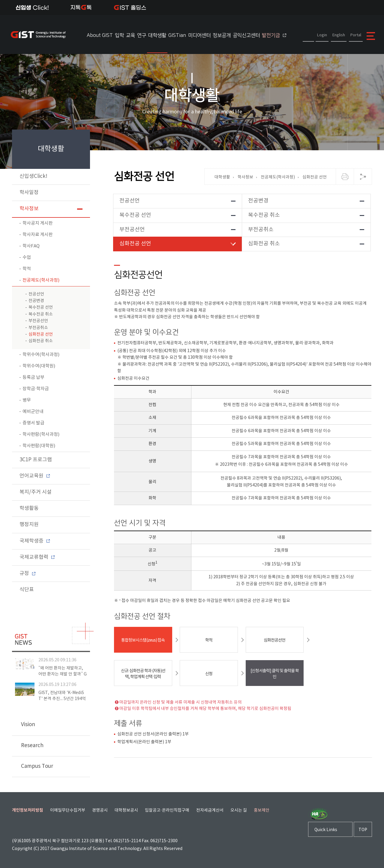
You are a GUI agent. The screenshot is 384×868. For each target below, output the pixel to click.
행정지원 (29, 525)
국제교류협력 (37, 557)
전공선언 (36, 294)
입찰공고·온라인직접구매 (167, 810)
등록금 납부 (33, 377)
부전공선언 (38, 321)
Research (52, 748)
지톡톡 (81, 7)
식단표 (27, 590)
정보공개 (222, 35)
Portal (356, 35)
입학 (119, 35)
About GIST (100, 35)
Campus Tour (51, 767)
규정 (27, 573)
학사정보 (29, 209)
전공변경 (36, 301)
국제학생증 (35, 541)
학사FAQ (31, 246)
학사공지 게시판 (38, 223)
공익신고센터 (246, 35)
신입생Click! (32, 7)
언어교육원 (35, 476)
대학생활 (157, 35)
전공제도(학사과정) (41, 280)
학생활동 (29, 508)
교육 (130, 35)
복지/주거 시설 (36, 492)
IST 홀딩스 (130, 7)
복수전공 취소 (41, 314)
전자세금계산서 (210, 810)
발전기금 (274, 35)
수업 (27, 257)
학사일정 (29, 193)
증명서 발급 (33, 423)
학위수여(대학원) (39, 366)
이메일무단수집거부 (68, 810)
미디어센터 (199, 35)
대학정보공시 (126, 810)
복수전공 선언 (41, 307)
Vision (52, 725)
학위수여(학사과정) (41, 355)
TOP (363, 830)
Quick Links (326, 830)
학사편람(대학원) (39, 446)
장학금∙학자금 (36, 389)
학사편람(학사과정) (41, 434)
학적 (27, 269)
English (339, 35)
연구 (142, 35)
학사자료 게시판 (38, 235)
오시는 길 (239, 810)
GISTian (177, 35)
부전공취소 (38, 328)
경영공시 (100, 810)
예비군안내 (33, 412)
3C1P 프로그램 (36, 460)
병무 (27, 400)
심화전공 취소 (41, 341)
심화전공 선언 (41, 334)
